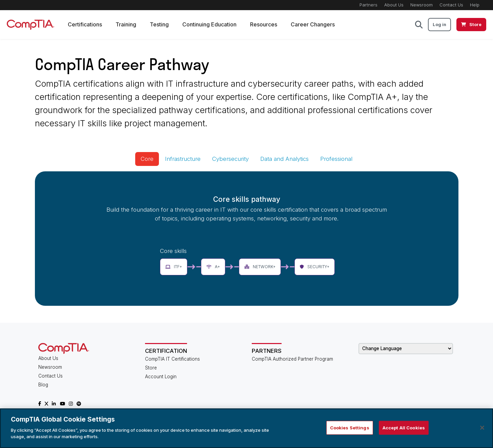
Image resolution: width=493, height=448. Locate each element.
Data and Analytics (284, 159)
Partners (368, 5)
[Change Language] (406, 349)
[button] (174, 267)
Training (126, 24)
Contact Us (451, 5)
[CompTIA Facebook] (40, 404)
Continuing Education (209, 24)
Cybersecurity (230, 159)
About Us (394, 5)
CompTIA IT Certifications (172, 359)
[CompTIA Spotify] (79, 404)
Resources (264, 24)
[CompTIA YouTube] (63, 404)
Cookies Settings (350, 427)
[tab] (147, 159)
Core (147, 159)
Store (151, 368)
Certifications (85, 24)
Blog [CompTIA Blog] (43, 385)
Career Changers (313, 24)
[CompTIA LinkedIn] (54, 404)
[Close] (482, 428)
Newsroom (422, 5)
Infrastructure (183, 159)
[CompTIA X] (46, 404)
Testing (159, 24)
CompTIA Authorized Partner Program (292, 359)
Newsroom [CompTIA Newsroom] (50, 367)
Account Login (161, 377)
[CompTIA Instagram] (71, 404)
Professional (336, 159)
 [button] (419, 25)
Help (475, 5)
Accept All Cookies (404, 427)
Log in (439, 25)
